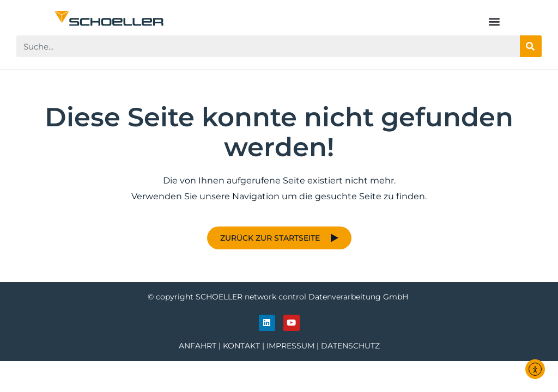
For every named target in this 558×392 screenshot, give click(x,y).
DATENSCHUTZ (350, 346)
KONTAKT (241, 346)
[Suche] (531, 46)
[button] (495, 21)
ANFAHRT (198, 346)
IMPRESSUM (290, 346)
